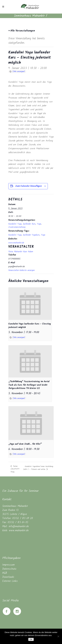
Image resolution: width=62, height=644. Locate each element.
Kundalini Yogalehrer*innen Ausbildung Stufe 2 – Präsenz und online (38, 468)
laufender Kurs (29, 224)
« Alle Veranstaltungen (22, 31)
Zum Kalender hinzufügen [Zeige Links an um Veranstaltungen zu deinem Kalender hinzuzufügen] (29, 186)
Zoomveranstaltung (17, 227)
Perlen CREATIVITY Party (15, 469)
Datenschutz (9, 569)
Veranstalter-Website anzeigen (22, 270)
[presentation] (30, 304)
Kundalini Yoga (15, 224)
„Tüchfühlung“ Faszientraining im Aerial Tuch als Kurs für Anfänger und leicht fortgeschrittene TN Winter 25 (29, 385)
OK (31, 639)
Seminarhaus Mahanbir (29, 16)
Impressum (8, 565)
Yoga (39, 224)
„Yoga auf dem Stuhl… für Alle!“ (25, 444)
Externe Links (10, 581)
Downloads (8, 577)
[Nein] (58, 636)
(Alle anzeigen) (19, 71)
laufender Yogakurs (31, 235)
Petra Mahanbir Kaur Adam (21, 252)
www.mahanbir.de (16, 243)
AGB (5, 573)
